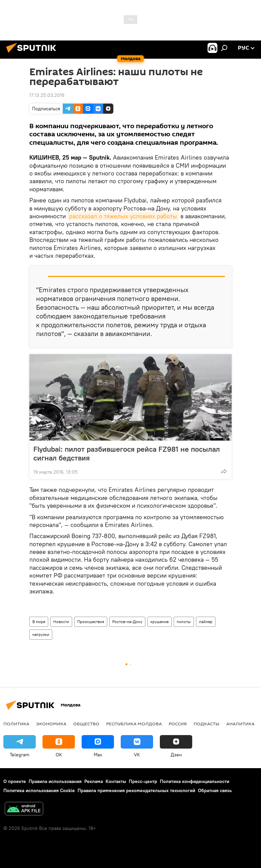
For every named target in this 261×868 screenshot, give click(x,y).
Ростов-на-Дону (127, 622)
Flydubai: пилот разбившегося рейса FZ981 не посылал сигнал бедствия (127, 453)
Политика (16, 724)
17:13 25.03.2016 (47, 95)
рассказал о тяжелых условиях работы (123, 216)
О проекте (15, 781)
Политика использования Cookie (39, 790)
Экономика (51, 724)
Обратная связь (215, 790)
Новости (61, 622)
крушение (159, 622)
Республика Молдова (134, 724)
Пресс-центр (143, 781)
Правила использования (55, 781)
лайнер (206, 622)
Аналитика (240, 724)
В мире (39, 622)
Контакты (116, 781)
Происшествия (91, 622)
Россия (178, 724)
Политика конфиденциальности (195, 781)
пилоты (184, 622)
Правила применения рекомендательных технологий (136, 790)
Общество (86, 724)
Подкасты (207, 724)
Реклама (94, 781)
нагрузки (41, 634)
